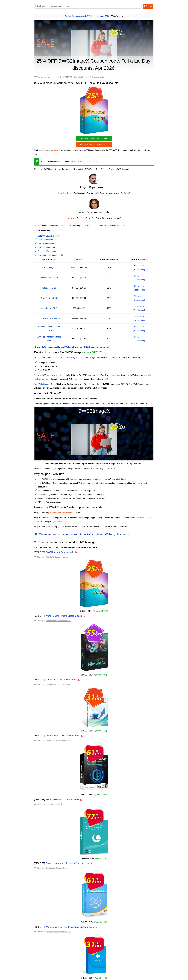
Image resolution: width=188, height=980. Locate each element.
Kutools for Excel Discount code (61, 680)
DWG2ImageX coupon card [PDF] (79, 358)
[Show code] (139, 266)
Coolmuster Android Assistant (49, 318)
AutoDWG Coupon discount (57, 557)
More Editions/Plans (46, 244)
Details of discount (46, 240)
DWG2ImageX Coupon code (60, 552)
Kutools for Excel (49, 288)
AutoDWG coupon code (94, 77)
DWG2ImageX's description (49, 247)
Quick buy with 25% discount (94, 145)
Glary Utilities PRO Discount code (62, 799)
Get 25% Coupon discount (49, 236)
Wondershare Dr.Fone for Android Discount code (70, 927)
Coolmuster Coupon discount (58, 868)
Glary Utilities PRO (49, 308)
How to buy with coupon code (50, 255)
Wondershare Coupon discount (59, 621)
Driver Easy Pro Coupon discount (60, 740)
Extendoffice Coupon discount (58, 684)
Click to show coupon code (94, 138)
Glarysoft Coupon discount (57, 804)
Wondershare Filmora (49, 278)
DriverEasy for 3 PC (49, 298)
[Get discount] (139, 270)
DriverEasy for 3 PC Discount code (63, 736)
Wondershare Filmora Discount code (64, 616)
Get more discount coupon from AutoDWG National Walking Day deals (81, 534)
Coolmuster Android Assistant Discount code (68, 863)
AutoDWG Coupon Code (45, 384)
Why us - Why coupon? (48, 251)
